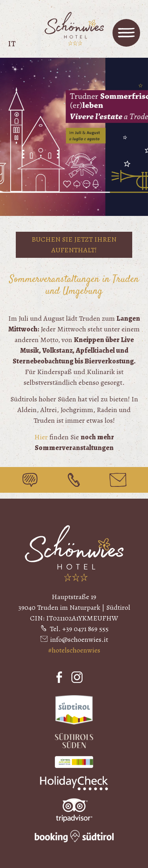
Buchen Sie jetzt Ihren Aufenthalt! (74, 245)
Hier (41, 437)
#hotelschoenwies (74, 650)
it (12, 44)
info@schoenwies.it (79, 639)
